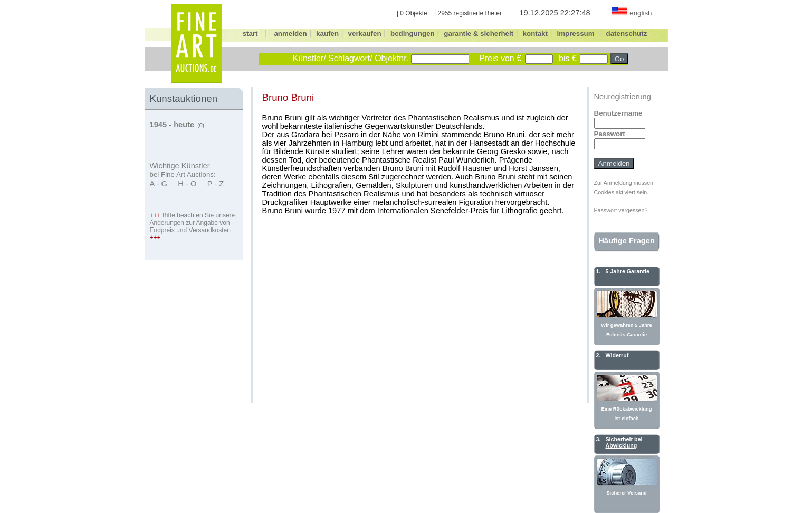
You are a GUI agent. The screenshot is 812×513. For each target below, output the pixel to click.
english (641, 13)
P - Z (216, 184)
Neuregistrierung (623, 97)
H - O (187, 184)
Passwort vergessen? (621, 210)
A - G (159, 184)
